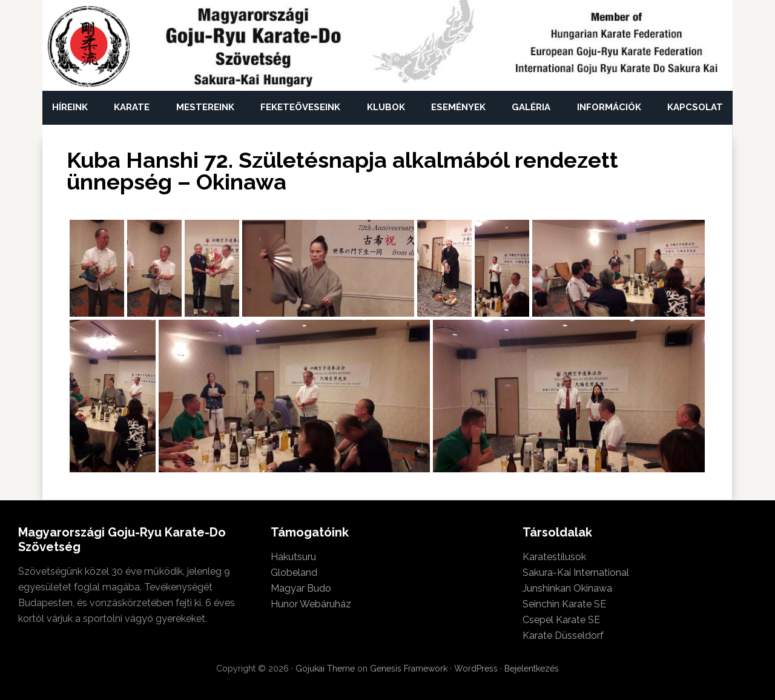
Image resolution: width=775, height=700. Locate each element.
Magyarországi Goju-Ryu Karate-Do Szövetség (89, 47)
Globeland (294, 573)
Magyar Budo (301, 588)
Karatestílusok (554, 557)
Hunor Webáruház (311, 604)
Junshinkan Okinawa (567, 588)
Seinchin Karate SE (564, 604)
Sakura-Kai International (576, 573)
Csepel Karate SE (561, 620)
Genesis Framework (409, 669)
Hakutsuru (293, 557)
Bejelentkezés (532, 669)
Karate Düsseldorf (563, 636)
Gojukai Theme (325, 669)
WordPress (476, 669)
